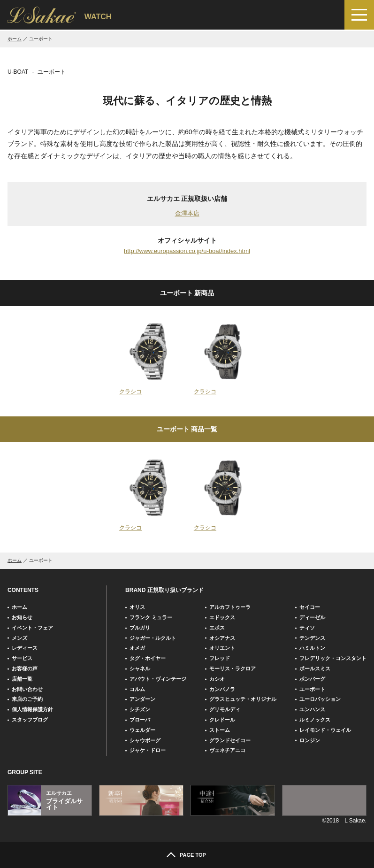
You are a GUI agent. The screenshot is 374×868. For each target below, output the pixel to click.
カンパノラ (222, 689)
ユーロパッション (320, 699)
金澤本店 (187, 213)
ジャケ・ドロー (148, 750)
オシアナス (222, 638)
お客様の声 (25, 668)
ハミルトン (312, 648)
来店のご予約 (27, 699)
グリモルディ (225, 709)
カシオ (217, 679)
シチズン (140, 709)
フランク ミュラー (151, 617)
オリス (137, 607)
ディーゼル (312, 617)
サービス (22, 658)
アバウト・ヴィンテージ (158, 679)
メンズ (19, 638)
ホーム (15, 39)
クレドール (222, 720)
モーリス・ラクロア (233, 668)
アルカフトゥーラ (230, 607)
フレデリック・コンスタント (333, 658)
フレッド (220, 658)
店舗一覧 (22, 679)
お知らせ (22, 617)
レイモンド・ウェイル (325, 730)
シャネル (140, 668)
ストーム (220, 730)
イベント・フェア (32, 628)
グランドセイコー (230, 740)
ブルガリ (140, 628)
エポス (217, 628)
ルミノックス (315, 720)
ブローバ (140, 720)
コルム (137, 689)
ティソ (307, 628)
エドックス (222, 617)
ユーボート (312, 689)
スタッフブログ (30, 720)
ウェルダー (142, 730)
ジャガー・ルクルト (153, 638)
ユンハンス (312, 709)
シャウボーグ (145, 740)
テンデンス (312, 638)
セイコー (310, 607)
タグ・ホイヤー (148, 658)
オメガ (137, 648)
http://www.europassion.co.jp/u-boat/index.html (187, 251)
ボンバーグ (312, 679)
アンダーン (142, 699)
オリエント (222, 648)
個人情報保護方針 (32, 709)
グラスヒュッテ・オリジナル (243, 699)
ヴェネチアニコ (227, 750)
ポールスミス (315, 668)
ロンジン (310, 740)
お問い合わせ (27, 689)
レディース (25, 648)
